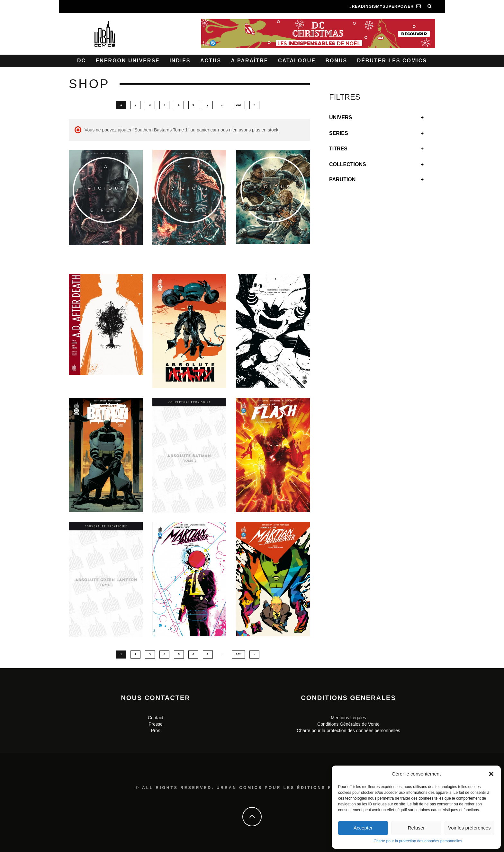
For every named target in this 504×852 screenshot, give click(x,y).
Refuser (416, 828)
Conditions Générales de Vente (348, 724)
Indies (180, 61)
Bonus (336, 61)
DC (81, 61)
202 (238, 105)
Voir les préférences (469, 828)
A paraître (250, 61)
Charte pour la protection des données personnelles (418, 841)
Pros (156, 731)
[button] (491, 774)
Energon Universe (128, 61)
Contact (156, 718)
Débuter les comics (392, 61)
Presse (156, 724)
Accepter (363, 828)
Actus (211, 61)
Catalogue (297, 61)
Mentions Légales (348, 718)
